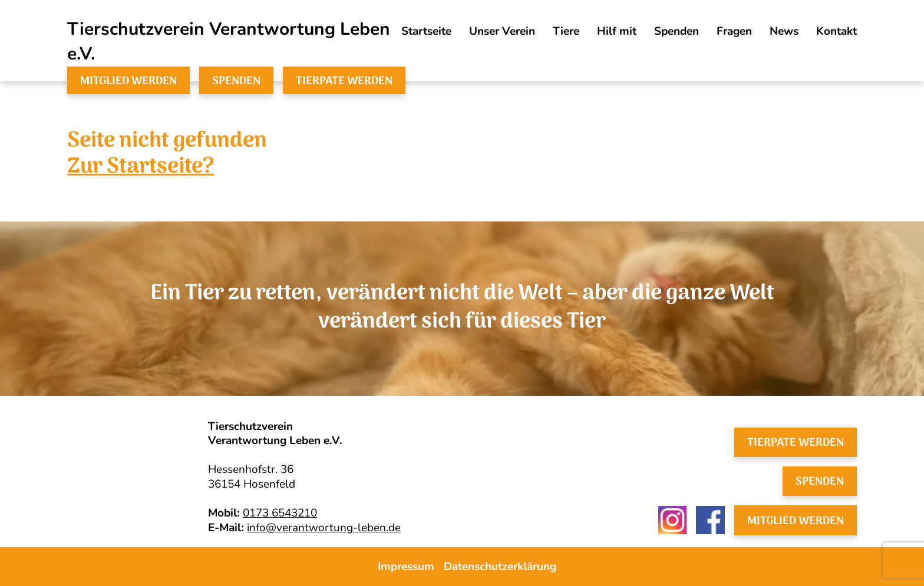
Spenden (236, 81)
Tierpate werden (344, 81)
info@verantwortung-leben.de (324, 528)
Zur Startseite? (141, 167)
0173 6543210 (280, 513)
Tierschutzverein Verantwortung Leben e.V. (229, 42)
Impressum (406, 567)
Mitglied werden (128, 81)
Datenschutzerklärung (500, 567)
